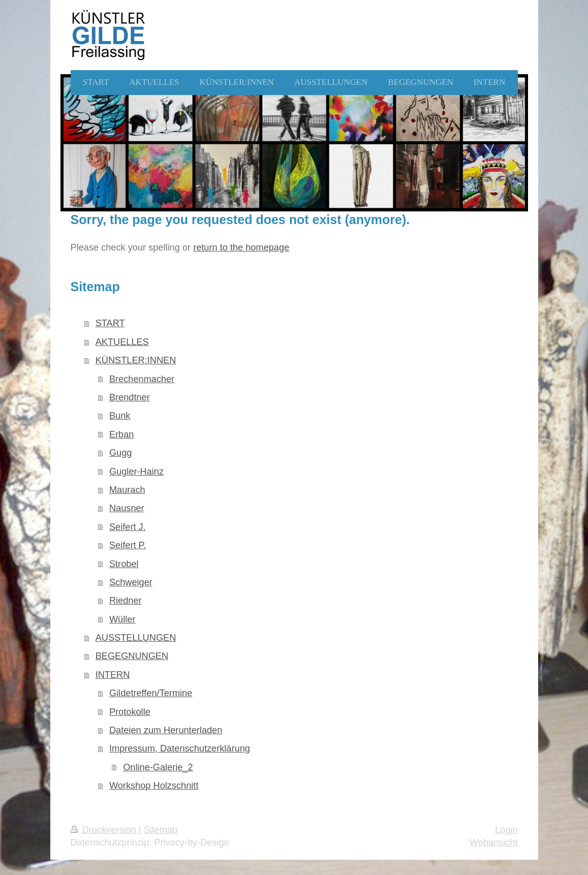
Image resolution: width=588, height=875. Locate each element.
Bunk (120, 416)
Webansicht (494, 842)
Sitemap (161, 830)
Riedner (126, 601)
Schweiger (131, 582)
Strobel (124, 564)
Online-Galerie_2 (158, 767)
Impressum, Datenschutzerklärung (180, 748)
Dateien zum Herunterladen (166, 730)
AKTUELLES (122, 342)
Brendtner (130, 397)
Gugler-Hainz (136, 472)
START (110, 323)
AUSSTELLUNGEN (136, 638)
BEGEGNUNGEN (132, 656)
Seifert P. (128, 545)
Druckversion (105, 830)
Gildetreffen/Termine (151, 693)
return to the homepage (241, 247)
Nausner (127, 508)
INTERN (113, 675)
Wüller (122, 619)
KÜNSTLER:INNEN (136, 360)
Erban (122, 434)
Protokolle (130, 712)
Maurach (127, 490)
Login (506, 830)
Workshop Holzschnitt (154, 786)
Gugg (121, 453)
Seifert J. (128, 527)
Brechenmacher (142, 379)
